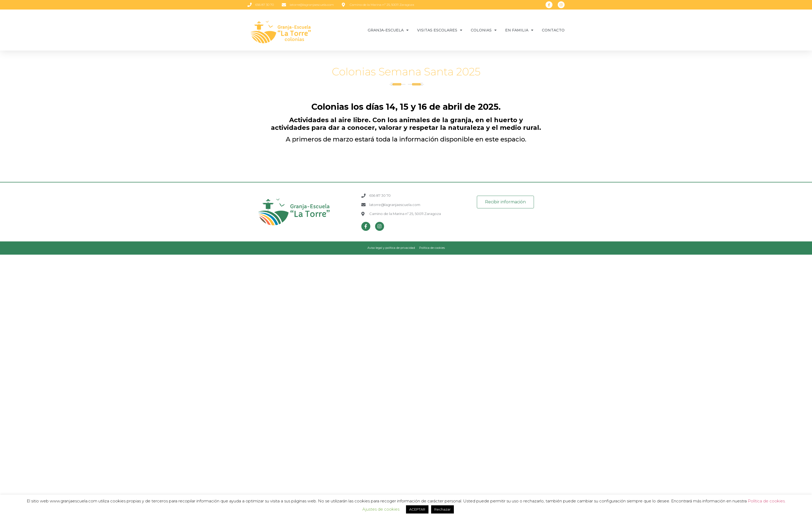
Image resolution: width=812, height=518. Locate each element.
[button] (505, 202)
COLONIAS (484, 30)
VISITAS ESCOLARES (440, 30)
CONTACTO (553, 30)
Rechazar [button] (442, 509)
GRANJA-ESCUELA (388, 30)
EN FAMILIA (519, 30)
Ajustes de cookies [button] (381, 509)
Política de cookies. (767, 501)
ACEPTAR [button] (417, 509)
